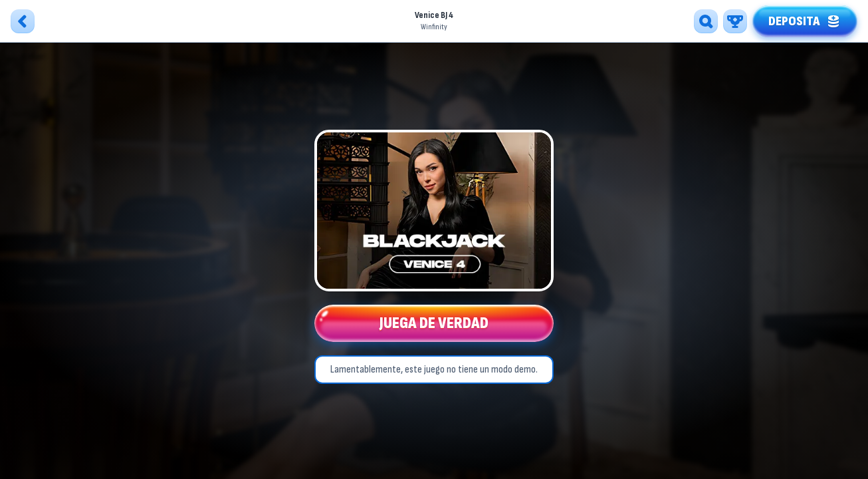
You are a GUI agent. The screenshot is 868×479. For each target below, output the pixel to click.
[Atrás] (23, 21)
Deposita (805, 19)
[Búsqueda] (706, 21)
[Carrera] (735, 21)
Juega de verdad (434, 326)
